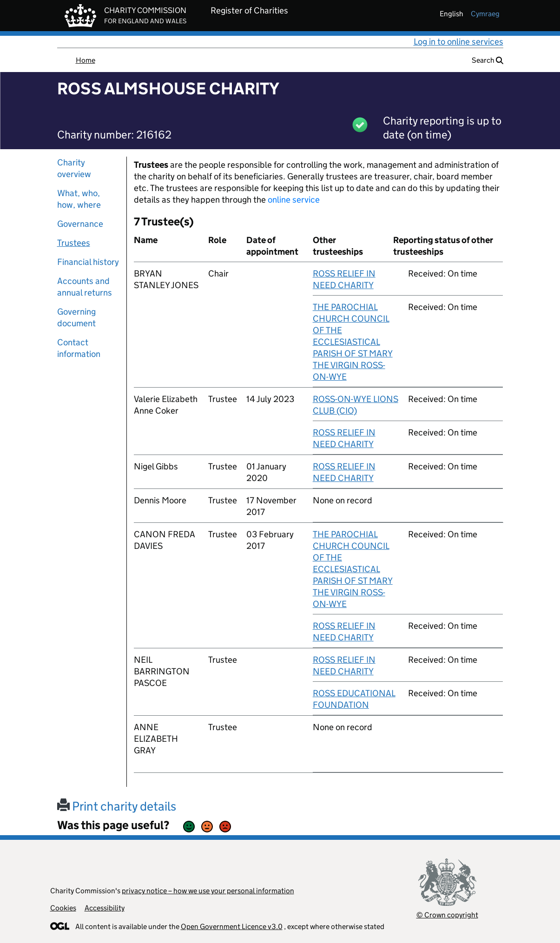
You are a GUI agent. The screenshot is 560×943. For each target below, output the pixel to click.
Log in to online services (458, 42)
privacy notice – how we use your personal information (208, 891)
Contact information (79, 348)
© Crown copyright (447, 915)
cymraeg (485, 14)
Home (86, 60)
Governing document (76, 317)
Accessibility (105, 908)
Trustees (74, 243)
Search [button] (488, 60)
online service (294, 200)
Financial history (88, 262)
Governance (80, 224)
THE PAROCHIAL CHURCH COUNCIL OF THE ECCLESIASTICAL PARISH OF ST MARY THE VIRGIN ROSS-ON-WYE (353, 342)
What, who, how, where (79, 199)
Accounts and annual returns (85, 287)
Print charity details (117, 806)
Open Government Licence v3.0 (232, 927)
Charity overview (74, 168)
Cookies (63, 908)
